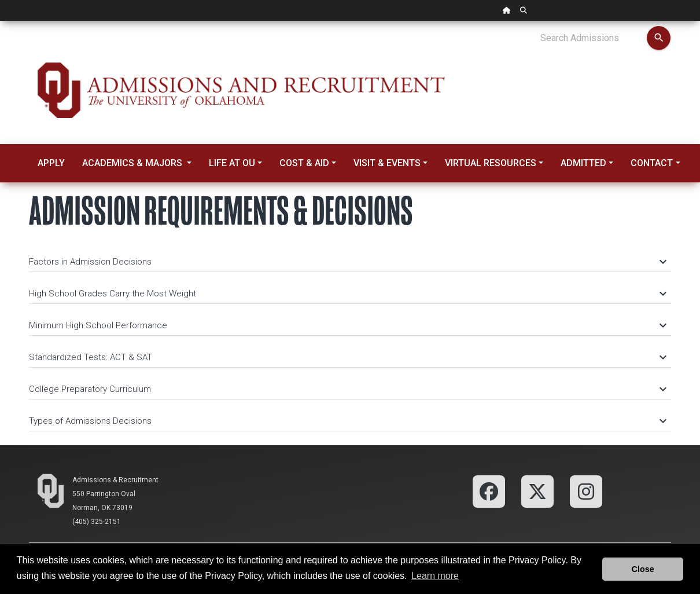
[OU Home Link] (507, 10)
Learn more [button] (435, 576)
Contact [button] (652, 163)
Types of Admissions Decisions (347, 421)
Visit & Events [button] (387, 163)
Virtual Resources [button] (491, 163)
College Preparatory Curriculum (347, 389)
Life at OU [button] (232, 163)
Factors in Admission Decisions (347, 262)
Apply (51, 163)
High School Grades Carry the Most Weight (347, 294)
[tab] (350, 256)
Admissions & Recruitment (115, 480)
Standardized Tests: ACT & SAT (347, 357)
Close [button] (643, 569)
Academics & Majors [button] (133, 163)
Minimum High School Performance (347, 325)
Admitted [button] (583, 163)
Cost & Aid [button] (304, 163)
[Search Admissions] (593, 38)
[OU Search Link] (524, 10)
